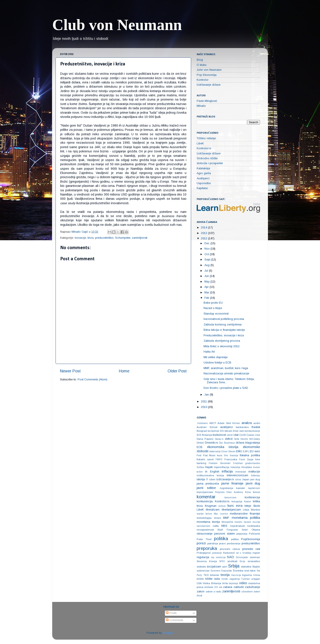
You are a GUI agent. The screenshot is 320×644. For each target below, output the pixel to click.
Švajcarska (226, 571)
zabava (228, 587)
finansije (234, 455)
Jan (207, 395)
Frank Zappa (246, 459)
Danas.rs (219, 439)
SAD (230, 557)
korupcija (237, 501)
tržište (200, 579)
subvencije (203, 571)
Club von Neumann (117, 25)
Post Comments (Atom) (92, 380)
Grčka (200, 467)
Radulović (229, 553)
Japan (246, 479)
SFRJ (222, 561)
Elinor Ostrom (228, 451)
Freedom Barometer (220, 463)
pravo (222, 543)
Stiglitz (256, 567)
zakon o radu (213, 592)
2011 (204, 402)
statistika (246, 567)
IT (207, 479)
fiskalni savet (205, 459)
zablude (239, 587)
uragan (256, 579)
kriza (91, 238)
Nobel (245, 530)
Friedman (238, 463)
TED (206, 575)
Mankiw (255, 510)
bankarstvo (242, 427)
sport (225, 567)
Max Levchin (221, 514)
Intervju (256, 475)
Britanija (207, 435)
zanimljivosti (140, 238)
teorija (225, 575)
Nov (207, 249)
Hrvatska (247, 467)
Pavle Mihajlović (207, 101)
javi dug (255, 479)
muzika (256, 522)
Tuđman (245, 579)
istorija (201, 479)
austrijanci (227, 427)
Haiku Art (209, 352)
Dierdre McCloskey (250, 439)
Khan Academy (235, 492)
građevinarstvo (253, 463)
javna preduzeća (208, 484)
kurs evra (235, 506)
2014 (204, 228)
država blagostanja (248, 443)
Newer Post (70, 371)
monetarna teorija (208, 522)
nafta (216, 526)
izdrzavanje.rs (225, 479)
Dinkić (200, 443)
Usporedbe (204, 183)
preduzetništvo (104, 238)
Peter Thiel (204, 539)
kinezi (256, 492)
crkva (257, 435)
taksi (253, 571)
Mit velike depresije (216, 357)
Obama (256, 530)
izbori (212, 479)
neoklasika (254, 526)
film (226, 455)
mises (217, 518)
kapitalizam (254, 488)
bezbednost (213, 431)
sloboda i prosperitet (210, 163)
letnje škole (252, 506)
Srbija (234, 566)
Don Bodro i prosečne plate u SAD (226, 388)
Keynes (220, 492)
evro (257, 451)
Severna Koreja (207, 561)
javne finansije (232, 483)
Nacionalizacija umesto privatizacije (226, 373)
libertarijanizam (231, 510)
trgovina (247, 575)
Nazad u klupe (213, 308)
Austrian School (207, 427)
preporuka (207, 548)
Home (124, 371)
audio (257, 423)
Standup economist (216, 314)
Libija (246, 510)
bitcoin (228, 431)
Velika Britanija (212, 583)
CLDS (243, 435)
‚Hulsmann (202, 423)
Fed (199, 455)
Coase (250, 435)
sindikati (232, 561)
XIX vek (218, 587)
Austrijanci (203, 178)
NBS (224, 526)
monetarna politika (246, 518)
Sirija (242, 561)
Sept (208, 260)
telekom (215, 575)
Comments (174, 620)
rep (213, 557)
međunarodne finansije (245, 514)
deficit (229, 439)
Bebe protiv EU (213, 303)
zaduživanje (252, 587)
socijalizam (214, 567)
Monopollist (227, 522)
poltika (235, 539)
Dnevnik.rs (211, 443)
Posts (171, 613)
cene (230, 435)
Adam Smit (224, 423)
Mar (207, 293)
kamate (241, 488)
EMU (239, 451)
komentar (206, 497)
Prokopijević (204, 553)
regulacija (203, 557)
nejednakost (237, 526)
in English (212, 472)
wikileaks (209, 587)
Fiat (205, 455)
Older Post (177, 371)
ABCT (213, 423)
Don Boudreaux (227, 443)
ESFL (246, 451)
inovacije (80, 238)
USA (199, 583)
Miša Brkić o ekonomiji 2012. (222, 346)
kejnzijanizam (205, 492)
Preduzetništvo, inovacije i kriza (224, 335)
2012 (204, 238)
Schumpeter (123, 238)
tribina (257, 575)
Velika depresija (230, 583)
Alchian (236, 423)
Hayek (209, 467)
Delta (237, 439)
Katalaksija (203, 168)
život (199, 596)
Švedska (238, 571)
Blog (200, 60)
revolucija (221, 557)
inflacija (227, 471)
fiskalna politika (250, 455)
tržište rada (213, 579)
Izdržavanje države (209, 85)
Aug (207, 265)
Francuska (231, 459)
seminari (255, 557)
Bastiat (256, 427)
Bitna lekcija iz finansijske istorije (224, 330)
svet (247, 571)
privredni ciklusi (230, 549)
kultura (222, 506)
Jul (207, 271)
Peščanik (254, 534)
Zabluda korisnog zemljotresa (223, 325)
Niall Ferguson (228, 530)
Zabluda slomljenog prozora (222, 341)
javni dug (253, 483)
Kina (248, 492)
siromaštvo (254, 561)
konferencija (252, 497)
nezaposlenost (205, 530)
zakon (201, 592)
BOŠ (199, 435)
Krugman (211, 506)
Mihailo (201, 106)
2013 (204, 233)
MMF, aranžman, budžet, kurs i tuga (226, 368)
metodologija (204, 518)
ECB (200, 447)
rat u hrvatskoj (244, 553)
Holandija (235, 467)
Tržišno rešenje (206, 138)
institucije (254, 472)
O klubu (202, 65)
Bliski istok (238, 431)
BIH (222, 431)
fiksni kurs (216, 455)
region (256, 553)
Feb (207, 298)
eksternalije (215, 451)
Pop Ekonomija (207, 75)
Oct (207, 254)
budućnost (219, 435)
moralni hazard (243, 522)
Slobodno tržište (207, 158)
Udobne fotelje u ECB (217, 363)
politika (221, 539)
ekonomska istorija (223, 447)
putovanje (217, 553)
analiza (247, 423)
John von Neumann (209, 70)
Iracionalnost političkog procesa (224, 319)
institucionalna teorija (210, 475)
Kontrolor (203, 80)
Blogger (168, 633)
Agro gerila (204, 173)
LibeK (200, 143)
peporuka (242, 534)
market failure (204, 514)
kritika (256, 501)
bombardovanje (252, 431)
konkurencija (205, 501)
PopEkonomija (251, 539)
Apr (207, 287)
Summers (215, 571)
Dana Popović (205, 439)
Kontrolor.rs (204, 148)
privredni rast (251, 549)
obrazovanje (205, 534)
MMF (226, 518)
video (243, 583)
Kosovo (247, 502)
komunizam (230, 498)
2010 (204, 407)
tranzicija (236, 575)
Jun (207, 276)
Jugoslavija (226, 488)
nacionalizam (203, 526)
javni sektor (206, 488)
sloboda (201, 567)
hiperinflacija (222, 467)
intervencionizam (237, 475)
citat (236, 435)
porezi (201, 543)
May (207, 282)
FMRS (219, 459)
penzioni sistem (225, 534)
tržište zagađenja (231, 579)
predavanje (234, 543)
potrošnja (213, 543)
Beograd (202, 431)
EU (252, 451)
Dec (207, 243)
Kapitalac (202, 188)
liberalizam (213, 510)
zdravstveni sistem (251, 592)
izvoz (238, 479)
